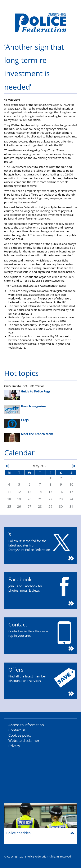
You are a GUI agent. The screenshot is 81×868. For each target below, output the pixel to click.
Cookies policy (20, 735)
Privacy (14, 746)
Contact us (17, 730)
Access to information (26, 725)
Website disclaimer (24, 741)
